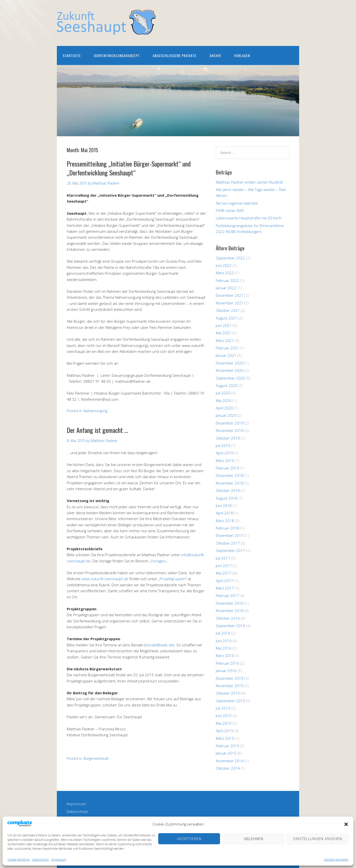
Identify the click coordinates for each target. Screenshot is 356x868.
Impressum (59, 859)
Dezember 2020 (230, 363)
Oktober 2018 (228, 490)
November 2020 (230, 370)
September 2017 (230, 550)
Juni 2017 (224, 566)
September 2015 (230, 701)
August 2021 (227, 318)
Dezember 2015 (230, 678)
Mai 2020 (224, 401)
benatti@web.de (159, 645)
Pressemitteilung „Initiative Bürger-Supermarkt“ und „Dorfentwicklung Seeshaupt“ (129, 168)
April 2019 (224, 453)
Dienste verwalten (336, 859)
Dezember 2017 (230, 535)
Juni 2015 (224, 716)
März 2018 (225, 521)
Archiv (215, 55)
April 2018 (224, 513)
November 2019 (230, 430)
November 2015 (230, 686)
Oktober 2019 (228, 438)
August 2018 (227, 498)
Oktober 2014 (228, 768)
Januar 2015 (226, 753)
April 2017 (224, 581)
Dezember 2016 (230, 603)
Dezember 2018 (230, 475)
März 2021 (225, 340)
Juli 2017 (223, 558)
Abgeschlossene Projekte (175, 55)
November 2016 (230, 611)
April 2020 (224, 408)
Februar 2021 (227, 348)
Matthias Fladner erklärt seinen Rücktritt (249, 182)
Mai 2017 (224, 573)
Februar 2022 (227, 280)
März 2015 (225, 738)
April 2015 (224, 731)
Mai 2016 (224, 648)
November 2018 (230, 483)
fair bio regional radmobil (237, 203)
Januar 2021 (226, 355)
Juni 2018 (224, 506)
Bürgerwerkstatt (96, 758)
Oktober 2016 (228, 618)
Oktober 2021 (228, 310)
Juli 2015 (223, 708)
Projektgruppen (173, 579)
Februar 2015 (227, 746)
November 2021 (230, 303)
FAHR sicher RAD (230, 211)
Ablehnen (254, 839)
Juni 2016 (224, 641)
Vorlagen (242, 55)
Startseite (72, 55)
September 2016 (230, 626)
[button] (346, 824)
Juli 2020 (223, 393)
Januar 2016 (226, 671)
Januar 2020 (226, 415)
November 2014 (230, 761)
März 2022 (225, 273)
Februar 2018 (227, 528)
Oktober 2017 (228, 543)
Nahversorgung (95, 411)
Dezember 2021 (230, 295)
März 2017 (225, 588)
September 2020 (230, 378)
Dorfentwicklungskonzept (117, 55)
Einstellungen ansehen (318, 839)
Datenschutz (40, 859)
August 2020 (227, 385)
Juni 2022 (224, 265)
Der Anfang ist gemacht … (97, 430)
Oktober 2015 (228, 693)
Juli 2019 (223, 445)
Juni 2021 (224, 325)
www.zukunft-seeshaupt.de (105, 579)
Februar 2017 (227, 595)
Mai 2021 (224, 333)
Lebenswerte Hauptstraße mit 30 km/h (249, 218)
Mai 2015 (224, 723)
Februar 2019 (227, 468)
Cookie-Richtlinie (19, 859)
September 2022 (230, 258)
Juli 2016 (223, 633)
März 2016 (225, 656)
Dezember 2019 (230, 423)
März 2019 (225, 461)
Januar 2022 (226, 288)
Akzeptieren (189, 839)
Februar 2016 (227, 663)
